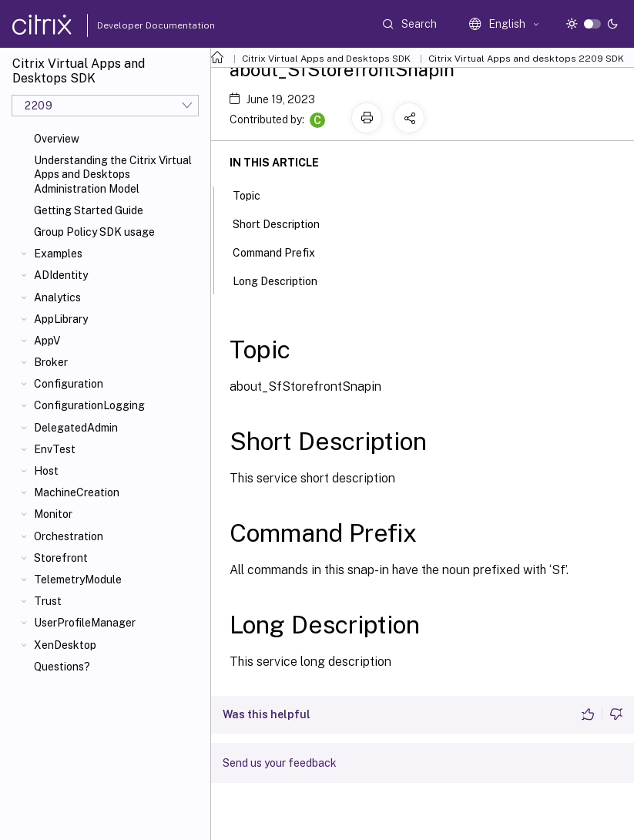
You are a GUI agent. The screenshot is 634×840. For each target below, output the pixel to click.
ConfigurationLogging (89, 405)
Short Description (285, 223)
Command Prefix (282, 251)
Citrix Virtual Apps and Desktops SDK (326, 59)
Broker (51, 362)
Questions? (62, 667)
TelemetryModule (78, 580)
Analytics (57, 297)
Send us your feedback (280, 763)
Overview (57, 139)
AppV (47, 341)
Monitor (53, 514)
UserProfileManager (85, 623)
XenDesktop (65, 645)
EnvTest (55, 449)
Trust (48, 601)
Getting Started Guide (89, 210)
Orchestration (69, 536)
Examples (58, 254)
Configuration (69, 384)
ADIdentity (61, 275)
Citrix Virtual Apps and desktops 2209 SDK (526, 59)
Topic (255, 194)
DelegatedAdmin (76, 428)
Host (46, 471)
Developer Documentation (132, 25)
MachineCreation (77, 492)
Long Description (283, 280)
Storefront (61, 558)
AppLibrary (61, 319)
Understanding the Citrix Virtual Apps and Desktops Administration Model (113, 174)
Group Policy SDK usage (94, 232)
